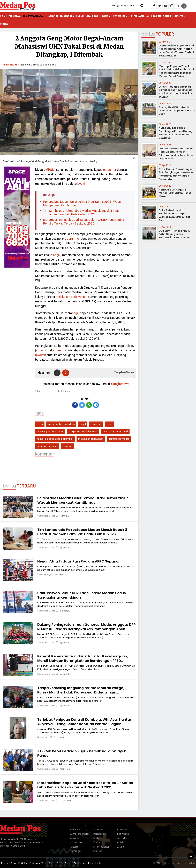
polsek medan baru (47, 446)
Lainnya (178, 16)
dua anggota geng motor (50, 432)
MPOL (50, 170)
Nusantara (67, 16)
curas (40, 350)
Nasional (52, 16)
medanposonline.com (172, 863)
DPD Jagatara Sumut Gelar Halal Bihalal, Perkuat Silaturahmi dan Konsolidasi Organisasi (176, 154)
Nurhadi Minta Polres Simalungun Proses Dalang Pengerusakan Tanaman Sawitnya (176, 133)
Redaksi (23, 863)
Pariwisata (123, 834)
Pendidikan (120, 16)
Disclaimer (80, 863)
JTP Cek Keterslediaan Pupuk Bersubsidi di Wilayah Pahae (82, 753)
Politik (167, 16)
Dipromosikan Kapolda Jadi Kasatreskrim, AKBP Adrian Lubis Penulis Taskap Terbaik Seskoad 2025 (84, 222)
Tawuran (67, 446)
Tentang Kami (9, 863)
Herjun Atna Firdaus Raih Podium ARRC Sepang (78, 561)
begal (81, 183)
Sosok (97, 842)
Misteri (97, 838)
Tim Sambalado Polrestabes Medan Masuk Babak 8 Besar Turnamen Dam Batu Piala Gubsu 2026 (82, 213)
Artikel (121, 847)
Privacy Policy (64, 863)
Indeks (4, 24)
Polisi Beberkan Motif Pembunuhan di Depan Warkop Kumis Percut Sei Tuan (174, 215)
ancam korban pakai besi (61, 424)
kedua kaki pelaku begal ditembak (55, 439)
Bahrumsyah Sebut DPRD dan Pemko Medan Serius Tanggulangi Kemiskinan (82, 595)
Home (3, 16)
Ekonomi (106, 16)
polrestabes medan (119, 439)
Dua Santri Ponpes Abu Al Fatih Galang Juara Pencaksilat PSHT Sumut (175, 234)
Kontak (99, 863)
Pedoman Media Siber (42, 863)
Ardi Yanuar (10, 65)
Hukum (80, 16)
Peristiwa (15, 16)
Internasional (140, 16)
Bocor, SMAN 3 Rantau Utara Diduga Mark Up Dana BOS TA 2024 (177, 111)
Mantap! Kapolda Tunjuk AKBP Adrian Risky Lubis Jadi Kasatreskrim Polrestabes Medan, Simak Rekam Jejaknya (176, 73)
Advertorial (124, 838)
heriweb (192, 863)
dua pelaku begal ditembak (83, 432)
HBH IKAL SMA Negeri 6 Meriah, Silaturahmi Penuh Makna (175, 193)
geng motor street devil (115, 432)
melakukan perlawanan (71, 297)
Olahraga (92, 16)
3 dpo (40, 424)
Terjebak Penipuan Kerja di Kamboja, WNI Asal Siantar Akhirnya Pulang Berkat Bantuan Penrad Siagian (84, 722)
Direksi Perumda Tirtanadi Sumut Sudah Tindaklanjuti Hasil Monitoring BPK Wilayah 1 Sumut (177, 92)
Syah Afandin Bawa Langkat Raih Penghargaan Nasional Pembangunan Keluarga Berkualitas (176, 174)
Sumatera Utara (33, 16)
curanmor (110, 170)
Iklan (90, 863)
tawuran (41, 355)
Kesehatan (124, 830)
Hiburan (156, 16)
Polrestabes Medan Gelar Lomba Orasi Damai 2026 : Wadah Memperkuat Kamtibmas (83, 204)
